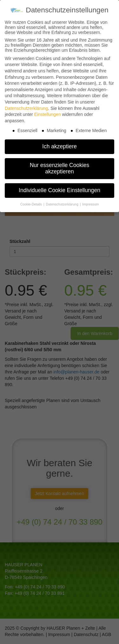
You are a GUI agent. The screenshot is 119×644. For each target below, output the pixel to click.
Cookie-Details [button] (32, 201)
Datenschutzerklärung (26, 105)
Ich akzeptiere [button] (60, 143)
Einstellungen (48, 111)
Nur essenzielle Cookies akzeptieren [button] (60, 165)
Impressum (90, 201)
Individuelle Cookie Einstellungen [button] (60, 187)
